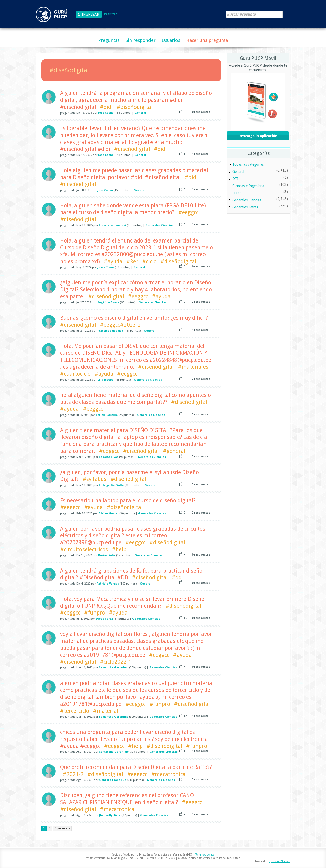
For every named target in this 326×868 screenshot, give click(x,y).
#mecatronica (168, 774)
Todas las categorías (248, 164)
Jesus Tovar (106, 267)
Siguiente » (62, 828)
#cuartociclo (75, 374)
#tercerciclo (75, 711)
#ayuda (113, 261)
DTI (235, 179)
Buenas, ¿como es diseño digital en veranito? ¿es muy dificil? (134, 318)
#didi (106, 107)
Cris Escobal (106, 380)
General (140, 113)
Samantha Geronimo (114, 668)
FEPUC (238, 193)
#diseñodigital (135, 107)
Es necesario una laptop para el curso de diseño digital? (128, 500)
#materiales (193, 367)
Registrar (111, 14)
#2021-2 (73, 774)
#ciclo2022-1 (116, 662)
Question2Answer (280, 861)
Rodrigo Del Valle (111, 485)
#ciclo (149, 261)
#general (174, 451)
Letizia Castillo (107, 415)
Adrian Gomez (109, 513)
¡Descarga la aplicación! (258, 136)
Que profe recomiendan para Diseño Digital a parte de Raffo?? (136, 767)
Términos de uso (205, 855)
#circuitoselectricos (84, 550)
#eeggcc (188, 212)
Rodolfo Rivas (109, 457)
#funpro (94, 613)
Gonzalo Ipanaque (113, 780)
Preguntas (109, 40)
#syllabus (94, 479)
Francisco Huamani (112, 225)
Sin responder (141, 40)
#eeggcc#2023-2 (120, 325)
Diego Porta (104, 619)
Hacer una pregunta (207, 40)
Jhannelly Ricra (110, 815)
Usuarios (171, 40)
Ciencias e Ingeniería (248, 186)
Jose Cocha (106, 113)
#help (119, 550)
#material (106, 711)
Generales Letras (245, 207)
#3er (132, 261)
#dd (177, 578)
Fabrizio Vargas (108, 584)
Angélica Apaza (108, 302)
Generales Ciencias (159, 225)
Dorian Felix (107, 555)
